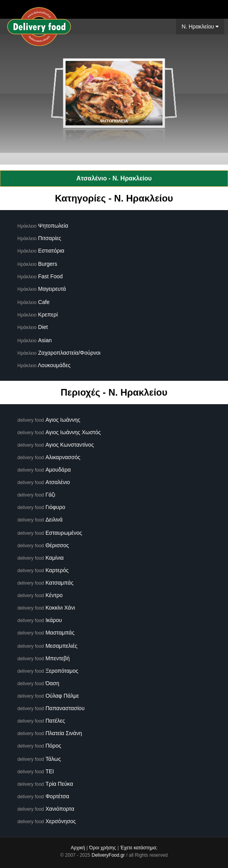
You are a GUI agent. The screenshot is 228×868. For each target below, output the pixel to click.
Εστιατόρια (51, 251)
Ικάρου (53, 620)
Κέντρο (54, 595)
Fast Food (51, 276)
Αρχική (78, 848)
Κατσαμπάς (59, 583)
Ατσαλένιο (58, 482)
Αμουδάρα (58, 470)
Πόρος (53, 746)
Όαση (52, 683)
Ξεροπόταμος (62, 671)
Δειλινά (54, 520)
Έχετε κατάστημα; (139, 848)
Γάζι (50, 495)
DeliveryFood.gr (108, 855)
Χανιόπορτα (60, 809)
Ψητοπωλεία (53, 226)
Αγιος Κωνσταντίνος (69, 445)
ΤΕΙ (50, 771)
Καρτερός (57, 570)
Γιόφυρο (55, 507)
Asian (45, 340)
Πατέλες (55, 721)
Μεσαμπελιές (61, 646)
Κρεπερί (48, 315)
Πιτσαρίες (50, 238)
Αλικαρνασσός (63, 457)
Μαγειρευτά (52, 289)
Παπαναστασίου (65, 708)
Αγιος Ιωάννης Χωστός (73, 432)
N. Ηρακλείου (200, 27)
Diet (43, 327)
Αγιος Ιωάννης (63, 420)
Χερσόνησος (61, 821)
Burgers (48, 264)
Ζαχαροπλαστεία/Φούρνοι (69, 353)
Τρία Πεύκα (59, 784)
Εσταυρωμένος (64, 533)
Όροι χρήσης (103, 848)
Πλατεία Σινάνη (64, 733)
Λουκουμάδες (54, 365)
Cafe (44, 302)
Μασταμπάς (60, 633)
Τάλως (53, 759)
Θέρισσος (57, 545)
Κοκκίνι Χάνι (60, 608)
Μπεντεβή (57, 658)
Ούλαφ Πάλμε (62, 696)
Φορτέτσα (57, 796)
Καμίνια (54, 558)
